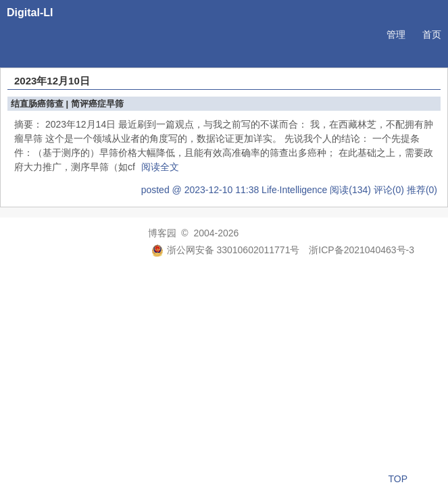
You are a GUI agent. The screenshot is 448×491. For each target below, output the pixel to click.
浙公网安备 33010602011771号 (226, 250)
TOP (398, 479)
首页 (432, 34)
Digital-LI (30, 12)
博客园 (162, 233)
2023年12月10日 (52, 81)
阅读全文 (160, 167)
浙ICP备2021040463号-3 (362, 250)
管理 (396, 34)
